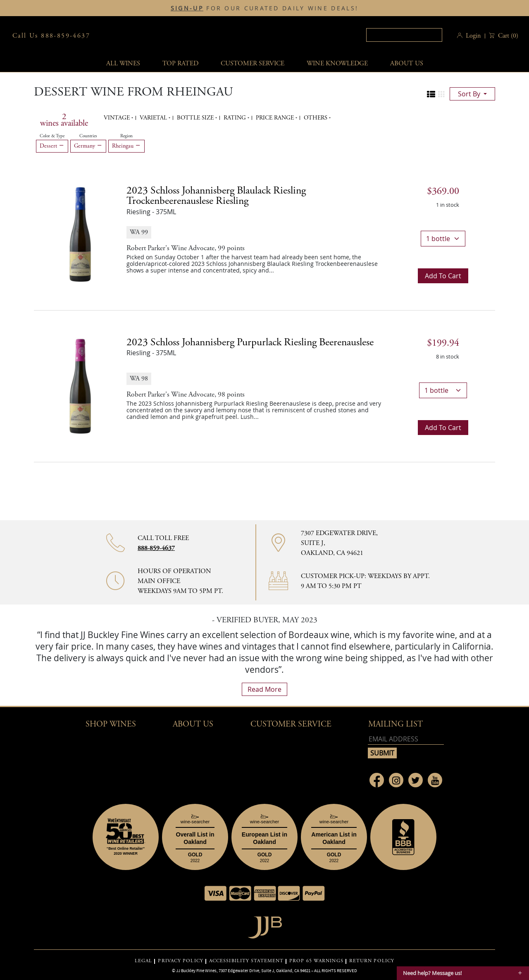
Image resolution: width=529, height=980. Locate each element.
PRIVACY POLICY (180, 961)
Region (126, 136)
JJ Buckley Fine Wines (196, 970)
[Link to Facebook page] (377, 780)
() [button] (507, 36)
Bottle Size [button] (196, 118)
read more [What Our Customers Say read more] (264, 689)
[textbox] (404, 35)
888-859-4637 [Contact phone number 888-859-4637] (156, 548)
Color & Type (52, 136)
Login (473, 36)
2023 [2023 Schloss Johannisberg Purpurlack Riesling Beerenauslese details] (250, 342)
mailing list (396, 724)
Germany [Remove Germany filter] (88, 146)
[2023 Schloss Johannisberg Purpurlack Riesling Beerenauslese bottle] (80, 385)
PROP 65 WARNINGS (316, 961)
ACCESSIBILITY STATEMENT (246, 961)
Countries (88, 136)
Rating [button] (236, 118)
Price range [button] (276, 118)
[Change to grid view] (441, 94)
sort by (470, 94)
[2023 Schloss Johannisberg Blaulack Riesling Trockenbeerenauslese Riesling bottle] (80, 234)
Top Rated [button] (180, 63)
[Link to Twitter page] (416, 780)
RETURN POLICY (372, 961)
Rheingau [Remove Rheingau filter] (126, 146)
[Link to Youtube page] (435, 780)
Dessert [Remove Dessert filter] (52, 146)
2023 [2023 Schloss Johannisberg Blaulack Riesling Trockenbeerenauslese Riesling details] (216, 196)
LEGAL (144, 961)
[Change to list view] (431, 94)
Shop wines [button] (111, 724)
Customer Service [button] (291, 724)
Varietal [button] (154, 118)
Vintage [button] (118, 118)
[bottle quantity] (443, 239)
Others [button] (316, 118)
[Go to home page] (265, 925)
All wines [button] (123, 63)
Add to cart (443, 276)
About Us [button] (407, 63)
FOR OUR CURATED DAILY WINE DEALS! (264, 8)
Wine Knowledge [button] (337, 63)
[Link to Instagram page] (396, 780)
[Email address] (406, 739)
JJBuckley (262, 36)
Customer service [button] (253, 63)
